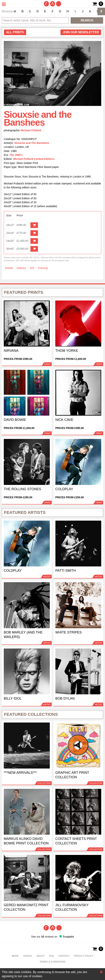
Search (87, 20)
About (40, 956)
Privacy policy (84, 956)
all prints (15, 32)
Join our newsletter (81, 32)
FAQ (51, 956)
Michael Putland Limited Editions (34, 159)
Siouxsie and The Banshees (32, 143)
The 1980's (16, 155)
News (15, 956)
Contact (64, 956)
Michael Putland (31, 130)
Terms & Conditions (53, 962)
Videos (28, 956)
